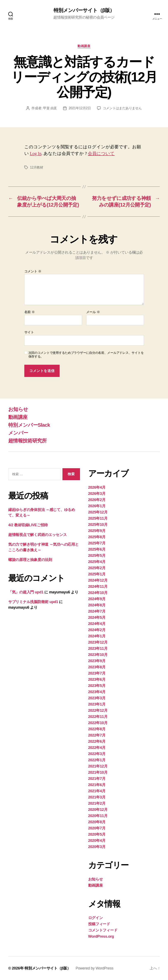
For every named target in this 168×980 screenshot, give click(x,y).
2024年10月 (98, 593)
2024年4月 (97, 624)
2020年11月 (98, 816)
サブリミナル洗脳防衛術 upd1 (33, 602)
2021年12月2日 (80, 108)
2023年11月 (98, 649)
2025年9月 (97, 531)
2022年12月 (98, 710)
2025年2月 (97, 568)
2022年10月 (98, 723)
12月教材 (37, 167)
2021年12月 (98, 766)
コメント (33, 271)
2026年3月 (97, 494)
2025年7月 (97, 543)
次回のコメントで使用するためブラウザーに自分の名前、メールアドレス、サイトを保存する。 (86, 355)
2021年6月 (97, 785)
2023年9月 (97, 661)
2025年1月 (97, 574)
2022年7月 (97, 735)
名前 (30, 312)
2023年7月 (97, 673)
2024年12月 (98, 580)
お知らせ (18, 409)
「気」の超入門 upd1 (26, 592)
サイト (29, 332)
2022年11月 (98, 717)
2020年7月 (97, 828)
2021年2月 (97, 803)
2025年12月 (98, 512)
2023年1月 (97, 704)
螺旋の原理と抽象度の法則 (30, 560)
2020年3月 (97, 847)
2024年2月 (97, 630)
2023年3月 (97, 698)
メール (93, 312)
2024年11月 (98, 587)
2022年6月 (97, 741)
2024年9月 (97, 599)
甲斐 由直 (50, 108)
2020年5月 (97, 834)
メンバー (18, 433)
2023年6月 (97, 679)
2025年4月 (97, 562)
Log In (36, 154)
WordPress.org (101, 936)
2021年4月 (97, 791)
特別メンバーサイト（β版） (84, 10)
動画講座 (84, 46)
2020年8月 (97, 822)
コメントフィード (103, 930)
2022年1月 (97, 760)
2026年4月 (97, 487)
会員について (101, 154)
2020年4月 (97, 841)
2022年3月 (97, 754)
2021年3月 (97, 797)
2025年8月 (97, 537)
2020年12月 (98, 810)
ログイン (96, 918)
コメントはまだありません (122, 108)
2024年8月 (97, 605)
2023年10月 (98, 655)
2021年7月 (97, 779)
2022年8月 (97, 729)
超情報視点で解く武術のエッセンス (38, 535)
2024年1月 (97, 636)
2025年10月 (98, 525)
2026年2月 (97, 500)
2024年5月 (97, 618)
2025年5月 (97, 556)
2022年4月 (97, 748)
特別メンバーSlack (29, 425)
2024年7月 (97, 611)
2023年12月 (98, 642)
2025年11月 (98, 518)
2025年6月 (97, 549)
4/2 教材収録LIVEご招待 (28, 525)
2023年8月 (97, 667)
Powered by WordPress (95, 968)
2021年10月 (98, 772)
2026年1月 (97, 506)
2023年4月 (97, 692)
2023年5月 (97, 686)
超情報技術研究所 (28, 441)
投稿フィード (99, 924)
